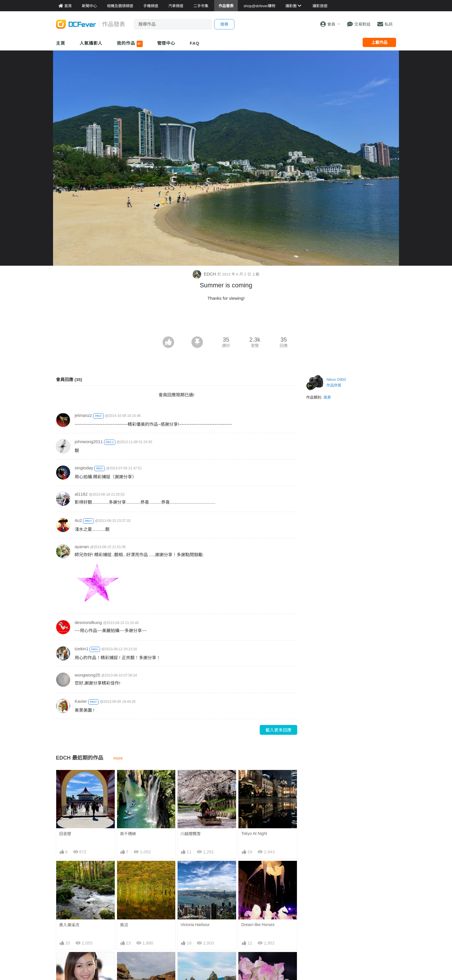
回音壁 (65, 834)
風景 (327, 397)
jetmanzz (83, 415)
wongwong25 (87, 675)
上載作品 (379, 42)
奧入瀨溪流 (69, 925)
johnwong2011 (89, 442)
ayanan (82, 547)
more (118, 758)
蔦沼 (124, 925)
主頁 (61, 43)
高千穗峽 (128, 834)
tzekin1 (82, 649)
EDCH (205, 274)
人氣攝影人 (91, 43)
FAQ (195, 43)
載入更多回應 (278, 730)
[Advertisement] (226, 321)
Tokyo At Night (254, 833)
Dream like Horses (258, 925)
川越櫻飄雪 (191, 834)
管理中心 (166, 43)
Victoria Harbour (195, 925)
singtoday (84, 468)
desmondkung (88, 622)
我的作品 (130, 44)
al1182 (81, 494)
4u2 (78, 520)
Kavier (81, 701)
